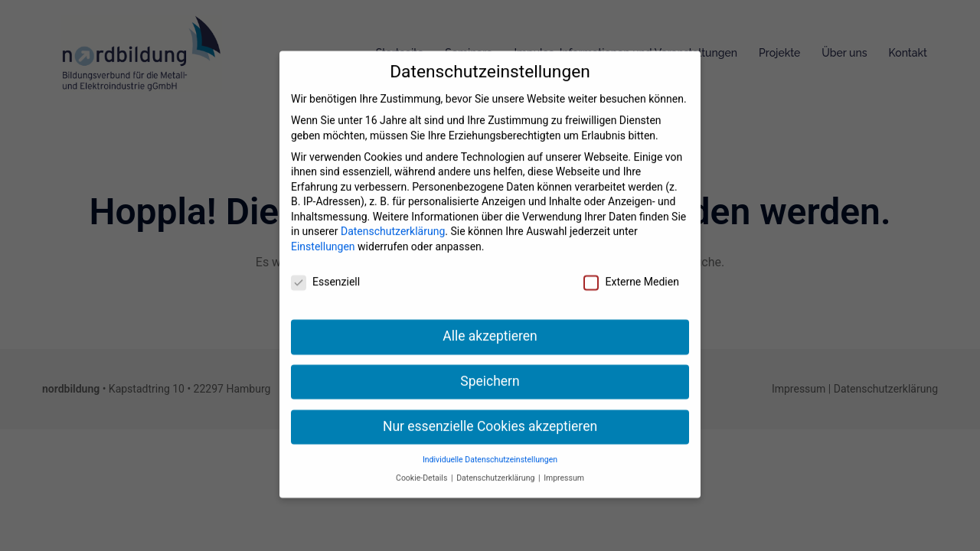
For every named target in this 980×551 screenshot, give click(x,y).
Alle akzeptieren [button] (490, 324)
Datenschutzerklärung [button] (497, 466)
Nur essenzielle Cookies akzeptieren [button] (490, 415)
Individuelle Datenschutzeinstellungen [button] (490, 448)
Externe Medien (631, 271)
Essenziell (325, 271)
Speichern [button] (490, 370)
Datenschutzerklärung (393, 220)
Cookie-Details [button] (423, 466)
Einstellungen (323, 235)
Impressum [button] (564, 466)
